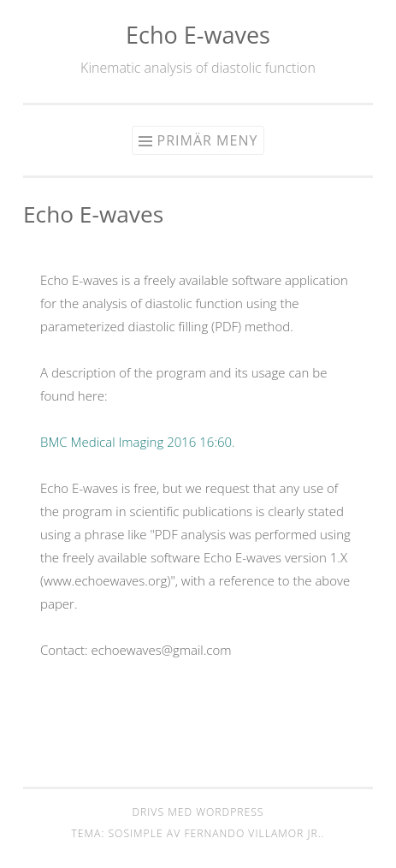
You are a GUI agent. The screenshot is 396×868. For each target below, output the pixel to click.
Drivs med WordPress (198, 812)
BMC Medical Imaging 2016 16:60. (138, 442)
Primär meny (208, 140)
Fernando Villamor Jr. (252, 833)
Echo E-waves (198, 35)
